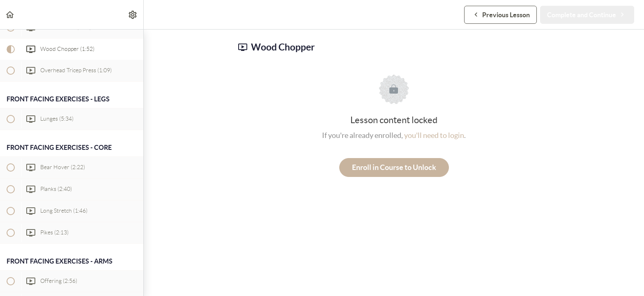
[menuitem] (133, 15)
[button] (10, 15)
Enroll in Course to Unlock (394, 167)
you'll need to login (434, 135)
